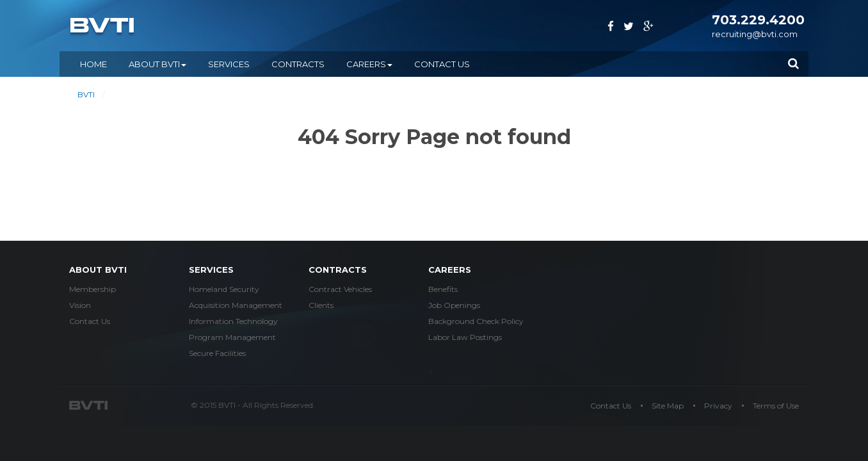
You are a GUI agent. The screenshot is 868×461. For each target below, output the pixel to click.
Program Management (232, 337)
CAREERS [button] (369, 64)
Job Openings (454, 305)
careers (450, 270)
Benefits (443, 289)
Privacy (718, 406)
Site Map (668, 406)
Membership (92, 289)
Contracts (338, 270)
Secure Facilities (217, 353)
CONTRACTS (298, 64)
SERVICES (229, 64)
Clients (321, 305)
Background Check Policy (476, 321)
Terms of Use (776, 406)
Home (93, 64)
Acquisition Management (236, 305)
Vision (80, 305)
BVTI (86, 94)
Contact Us (442, 64)
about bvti (98, 270)
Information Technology (233, 321)
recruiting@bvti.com (755, 34)
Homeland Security (224, 289)
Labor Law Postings (465, 337)
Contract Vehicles (340, 289)
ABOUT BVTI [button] (157, 64)
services (211, 270)
